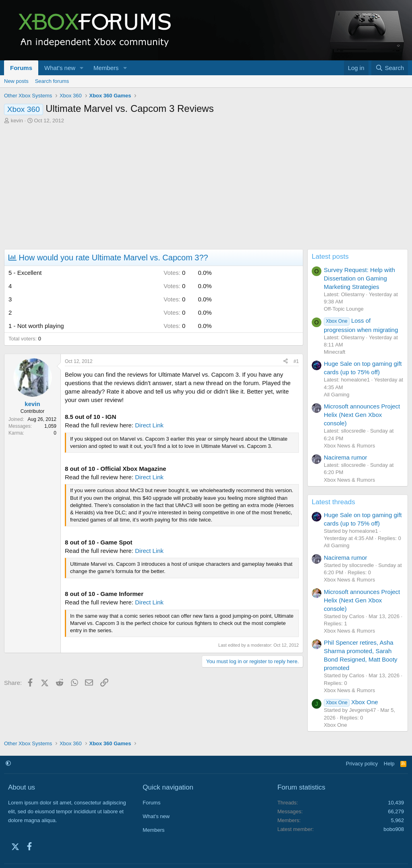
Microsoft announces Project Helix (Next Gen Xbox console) (362, 415)
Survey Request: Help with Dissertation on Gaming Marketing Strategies (359, 278)
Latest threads (333, 502)
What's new (60, 68)
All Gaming (337, 395)
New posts (16, 81)
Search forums (52, 81)
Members (106, 68)
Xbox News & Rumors (349, 446)
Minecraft (334, 352)
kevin (17, 121)
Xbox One (351, 702)
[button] (82, 68)
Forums (21, 68)
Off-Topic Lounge (344, 309)
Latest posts (330, 257)
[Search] (390, 68)
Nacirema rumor (346, 457)
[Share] (286, 362)
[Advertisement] (206, 185)
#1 (296, 361)
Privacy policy (362, 764)
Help (389, 764)
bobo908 (394, 829)
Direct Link (149, 425)
